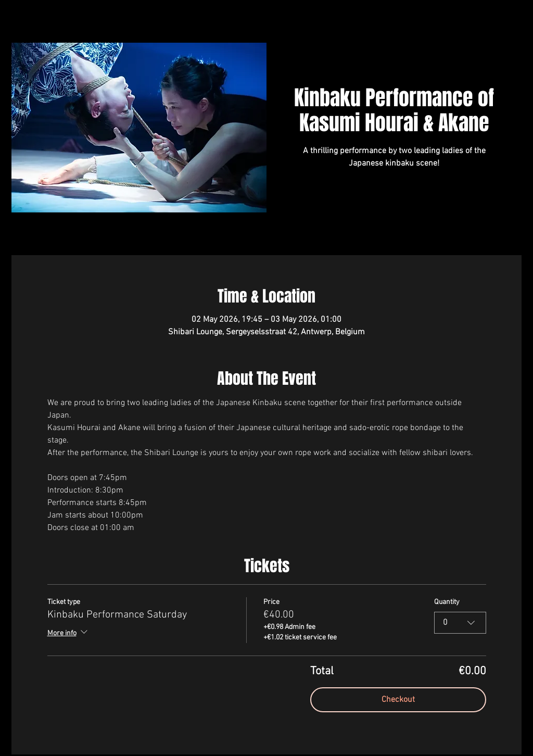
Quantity (447, 602)
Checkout (398, 700)
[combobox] (460, 623)
